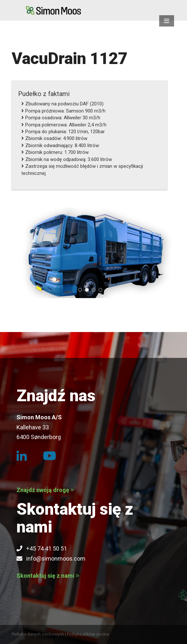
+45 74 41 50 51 (42, 548)
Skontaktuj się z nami (48, 576)
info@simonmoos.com (51, 558)
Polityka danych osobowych (38, 634)
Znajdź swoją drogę (45, 490)
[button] (167, 21)
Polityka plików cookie (88, 634)
